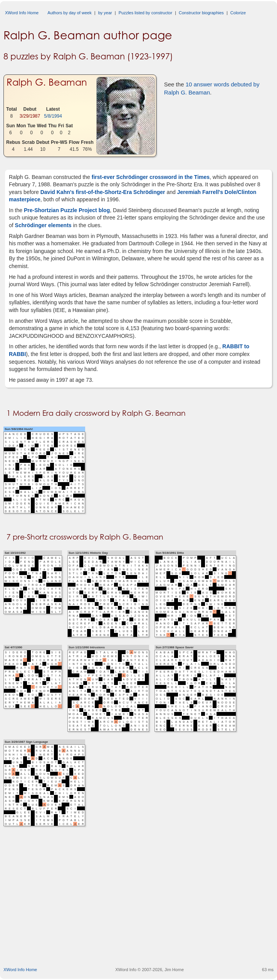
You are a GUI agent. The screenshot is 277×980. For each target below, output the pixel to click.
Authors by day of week (69, 13)
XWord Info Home (22, 13)
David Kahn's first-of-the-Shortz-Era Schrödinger (102, 192)
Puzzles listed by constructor (145, 13)
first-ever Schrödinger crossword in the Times (150, 177)
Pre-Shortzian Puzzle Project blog (67, 210)
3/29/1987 (30, 116)
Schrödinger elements (43, 225)
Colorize (238, 13)
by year (105, 13)
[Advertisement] (140, 904)
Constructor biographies (201, 13)
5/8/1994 (53, 116)
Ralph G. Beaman (47, 82)
